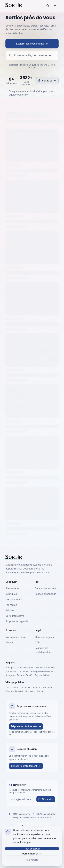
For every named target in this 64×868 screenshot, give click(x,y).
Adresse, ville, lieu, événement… (32, 55)
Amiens (37, 688)
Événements (12, 588)
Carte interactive (15, 616)
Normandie (11, 671)
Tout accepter (32, 849)
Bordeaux (30, 691)
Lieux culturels (14, 599)
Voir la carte (47, 81)
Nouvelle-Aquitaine (45, 668)
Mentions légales (44, 637)
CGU (37, 642)
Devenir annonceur (45, 588)
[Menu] (55, 5)
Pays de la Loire (43, 675)
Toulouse (47, 688)
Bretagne (10, 668)
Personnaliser (32, 854)
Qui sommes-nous (16, 637)
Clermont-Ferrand (14, 691)
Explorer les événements (32, 44)
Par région (11, 605)
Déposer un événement (26, 726)
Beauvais (26, 688)
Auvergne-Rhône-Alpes (42, 671)
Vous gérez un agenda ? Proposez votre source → (32, 733)
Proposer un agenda (17, 621)
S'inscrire (46, 799)
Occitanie (23, 671)
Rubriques (11, 594)
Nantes (15, 688)
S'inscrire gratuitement (26, 766)
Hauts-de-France (25, 668)
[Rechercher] (48, 5)
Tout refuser (32, 860)
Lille (7, 688)
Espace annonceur (45, 594)
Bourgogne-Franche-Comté (19, 675)
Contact (10, 642)
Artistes (10, 610)
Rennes (41, 691)
